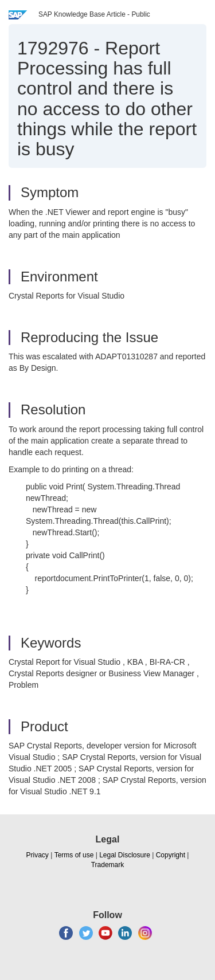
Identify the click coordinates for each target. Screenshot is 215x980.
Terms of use (74, 855)
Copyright (171, 855)
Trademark (108, 865)
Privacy (38, 855)
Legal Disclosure (125, 855)
